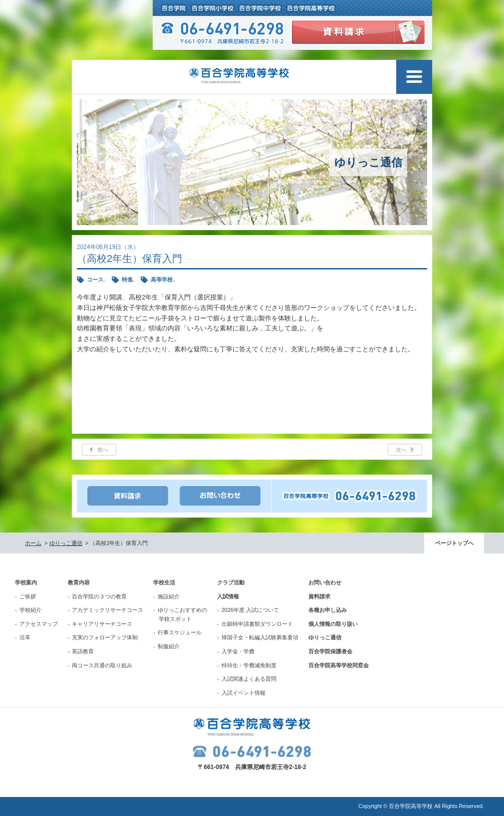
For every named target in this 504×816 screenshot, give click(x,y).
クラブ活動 (231, 582)
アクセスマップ (39, 624)
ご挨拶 (28, 596)
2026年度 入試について (251, 610)
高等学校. (162, 279)
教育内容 (79, 582)
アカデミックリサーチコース (108, 610)
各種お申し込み (328, 610)
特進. (128, 279)
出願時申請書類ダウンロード (257, 624)
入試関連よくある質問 (249, 679)
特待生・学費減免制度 (249, 665)
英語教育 (83, 651)
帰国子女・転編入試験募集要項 (260, 637)
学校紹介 (30, 610)
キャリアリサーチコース (102, 624)
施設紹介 (169, 596)
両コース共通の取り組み (102, 665)
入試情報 (228, 596)
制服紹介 (169, 646)
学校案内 (26, 582)
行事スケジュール (180, 632)
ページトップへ (454, 543)
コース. (96, 279)
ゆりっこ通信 (66, 543)
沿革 (25, 637)
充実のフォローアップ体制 (105, 637)
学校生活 (164, 582)
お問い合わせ (325, 582)
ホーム (33, 543)
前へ (103, 450)
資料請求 (319, 596)
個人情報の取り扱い (333, 624)
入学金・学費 (238, 651)
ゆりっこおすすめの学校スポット (182, 614)
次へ (401, 450)
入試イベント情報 (244, 693)
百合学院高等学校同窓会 (339, 665)
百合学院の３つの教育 (99, 596)
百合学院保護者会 (330, 651)
